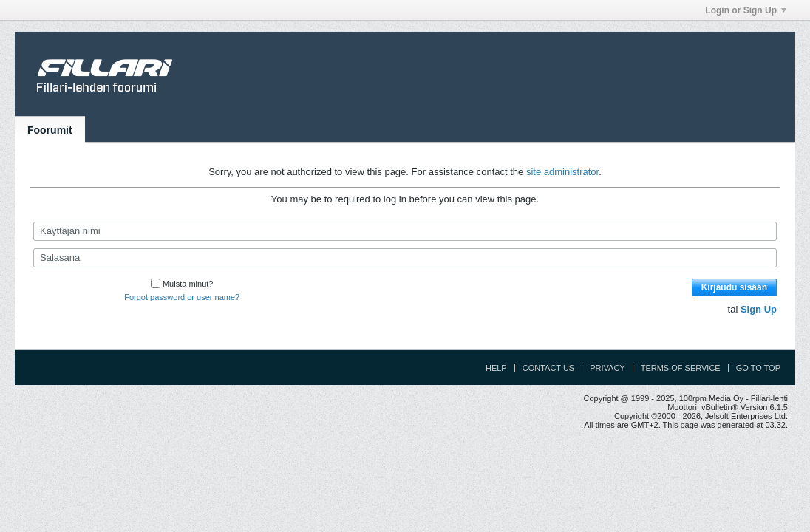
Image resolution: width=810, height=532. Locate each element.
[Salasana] (405, 258)
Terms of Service (681, 368)
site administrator (562, 172)
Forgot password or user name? (182, 297)
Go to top (758, 368)
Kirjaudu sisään (734, 287)
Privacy (607, 368)
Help (496, 368)
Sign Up (759, 309)
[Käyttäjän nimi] (405, 231)
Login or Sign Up (746, 10)
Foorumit (50, 130)
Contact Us (549, 368)
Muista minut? (182, 284)
